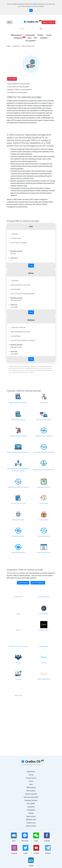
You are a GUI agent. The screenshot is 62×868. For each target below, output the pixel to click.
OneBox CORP (18, 597)
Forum (49, 35)
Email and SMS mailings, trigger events (18, 452)
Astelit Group (18, 695)
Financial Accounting (18, 520)
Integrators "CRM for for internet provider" (19, 90)
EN (9, 22)
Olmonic (18, 630)
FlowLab (18, 663)
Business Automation (31, 797)
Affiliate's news (31, 820)
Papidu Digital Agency (44, 679)
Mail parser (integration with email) (44, 452)
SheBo (18, 614)
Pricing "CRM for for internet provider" (18, 87)
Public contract (31, 826)
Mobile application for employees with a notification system (18, 470)
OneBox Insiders (44, 630)
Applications (31, 772)
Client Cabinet (44, 403)
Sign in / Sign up (49, 22)
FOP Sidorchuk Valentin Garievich (18, 646)
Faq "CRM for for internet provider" (17, 92)
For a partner (30, 41)
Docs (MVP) (31, 804)
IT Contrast (18, 679)
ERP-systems (31, 791)
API (35, 38)
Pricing (40, 35)
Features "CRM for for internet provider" (19, 84)
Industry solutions (31, 794)
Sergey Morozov (44, 646)
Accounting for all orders (18, 503)
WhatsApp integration (44, 536)
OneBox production (44, 597)
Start (31, 265)
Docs (30, 38)
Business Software (31, 800)
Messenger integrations (18, 552)
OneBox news (31, 823)
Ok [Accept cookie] (31, 10)
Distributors (31, 810)
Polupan (44, 663)
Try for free (12, 79)
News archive (31, 816)
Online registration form (44, 552)
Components (30, 35)
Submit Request (23, 583)
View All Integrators (38, 583)
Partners (31, 813)
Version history (31, 778)
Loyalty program (44, 520)
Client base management (18, 420)
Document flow (44, 503)
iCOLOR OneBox (44, 614)
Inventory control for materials (18, 436)
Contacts (44, 38)
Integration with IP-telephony (44, 436)
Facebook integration (18, 536)
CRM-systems (16, 35)
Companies (20, 38)
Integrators (31, 807)
